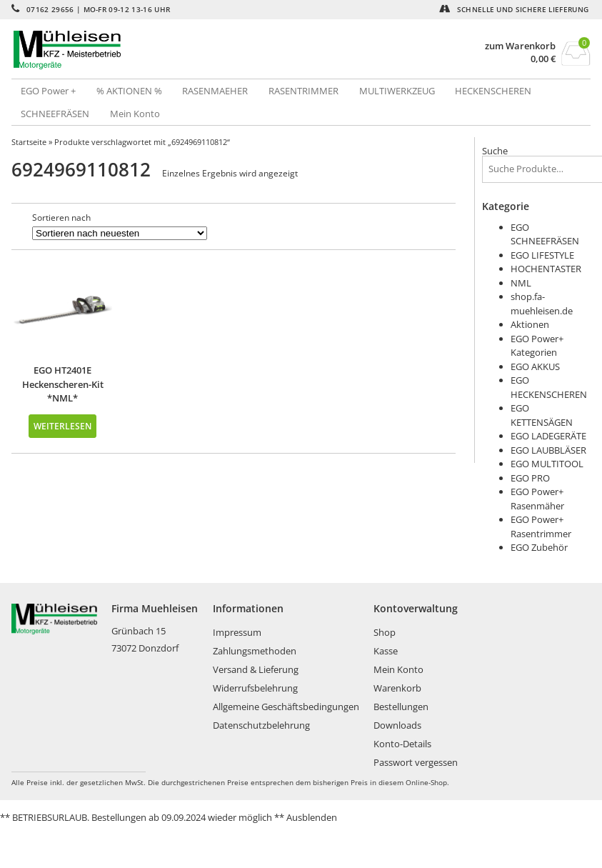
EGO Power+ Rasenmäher (537, 499)
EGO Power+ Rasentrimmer (541, 527)
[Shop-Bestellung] (120, 233)
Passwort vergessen (416, 762)
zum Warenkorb (520, 46)
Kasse (386, 651)
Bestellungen (401, 707)
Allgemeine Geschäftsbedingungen (286, 707)
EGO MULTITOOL (547, 464)
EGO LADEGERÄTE (548, 436)
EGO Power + (48, 91)
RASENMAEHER (215, 91)
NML (521, 283)
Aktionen (530, 324)
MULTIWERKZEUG (397, 91)
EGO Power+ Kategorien (537, 346)
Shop (385, 632)
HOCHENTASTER (546, 269)
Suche (495, 151)
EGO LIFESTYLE (542, 255)
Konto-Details (402, 744)
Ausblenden (312, 817)
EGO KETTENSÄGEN (542, 415)
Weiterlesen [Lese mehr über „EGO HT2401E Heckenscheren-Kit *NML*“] (62, 426)
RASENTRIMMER (303, 91)
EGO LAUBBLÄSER (548, 450)
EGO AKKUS (535, 366)
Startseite (29, 142)
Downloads (397, 725)
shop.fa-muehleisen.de (542, 304)
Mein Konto (135, 114)
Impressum (237, 632)
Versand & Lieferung (256, 669)
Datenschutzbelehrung (261, 725)
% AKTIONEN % (129, 91)
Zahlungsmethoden (255, 651)
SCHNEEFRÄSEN (55, 114)
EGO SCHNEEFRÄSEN (545, 234)
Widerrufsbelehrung (255, 688)
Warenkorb (397, 688)
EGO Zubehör (539, 547)
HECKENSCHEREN (493, 91)
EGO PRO (530, 478)
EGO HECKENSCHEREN (549, 387)
